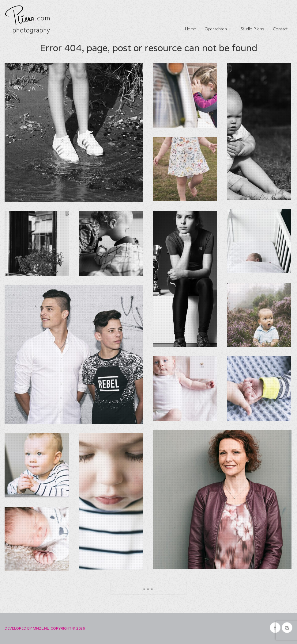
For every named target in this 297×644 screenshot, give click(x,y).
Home (190, 29)
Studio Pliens (252, 29)
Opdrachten (218, 28)
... (148, 586)
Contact (280, 29)
